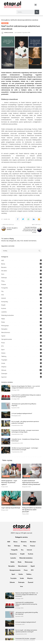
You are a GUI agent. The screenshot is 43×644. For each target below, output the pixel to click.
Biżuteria (4, 271)
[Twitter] (23, 223)
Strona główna (5, 24)
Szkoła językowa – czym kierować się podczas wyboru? (9, 486)
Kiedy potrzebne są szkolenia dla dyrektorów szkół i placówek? (32, 513)
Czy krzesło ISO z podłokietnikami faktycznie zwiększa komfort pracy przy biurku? (26, 608)
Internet (4, 302)
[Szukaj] (37, 12)
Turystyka (4, 364)
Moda (3, 326)
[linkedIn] (34, 223)
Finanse (4, 288)
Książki (3, 309)
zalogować (13, 245)
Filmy (3, 285)
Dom (3, 278)
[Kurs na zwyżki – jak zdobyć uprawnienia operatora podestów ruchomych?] (6, 427)
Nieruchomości (6, 336)
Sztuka (3, 357)
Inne (3, 299)
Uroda (3, 367)
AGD (3, 264)
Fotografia (5, 292)
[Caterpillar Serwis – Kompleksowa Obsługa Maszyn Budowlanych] (6, 445)
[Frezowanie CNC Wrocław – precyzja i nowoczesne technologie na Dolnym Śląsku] (6, 436)
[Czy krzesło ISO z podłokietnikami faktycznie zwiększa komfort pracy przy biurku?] (6, 401)
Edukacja (5, 27)
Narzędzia (4, 333)
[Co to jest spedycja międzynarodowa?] (6, 419)
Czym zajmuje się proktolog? (11, 512)
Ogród (3, 340)
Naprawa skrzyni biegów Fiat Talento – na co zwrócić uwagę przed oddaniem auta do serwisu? (27, 598)
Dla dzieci (4, 275)
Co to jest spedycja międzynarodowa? (22, 417)
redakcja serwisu (9, 36)
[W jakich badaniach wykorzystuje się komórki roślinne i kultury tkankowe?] (32, 475)
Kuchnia (4, 312)
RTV (3, 350)
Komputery (5, 305)
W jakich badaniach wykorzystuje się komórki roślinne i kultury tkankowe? (31, 486)
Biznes (3, 268)
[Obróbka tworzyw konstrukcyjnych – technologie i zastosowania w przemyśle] (6, 454)
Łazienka (4, 316)
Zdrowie (4, 374)
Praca (3, 347)
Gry (2, 295)
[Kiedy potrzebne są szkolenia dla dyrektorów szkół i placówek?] (32, 502)
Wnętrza (4, 371)
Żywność (4, 381)
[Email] (39, 223)
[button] (36, 5)
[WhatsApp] (28, 223)
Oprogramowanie (7, 343)
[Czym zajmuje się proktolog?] (11, 502)
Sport (3, 353)
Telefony (4, 360)
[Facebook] (18, 223)
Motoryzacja (5, 329)
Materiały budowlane (7, 319)
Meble (3, 323)
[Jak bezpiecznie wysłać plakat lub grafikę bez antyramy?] (6, 410)
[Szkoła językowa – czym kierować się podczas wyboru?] (11, 475)
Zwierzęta (4, 377)
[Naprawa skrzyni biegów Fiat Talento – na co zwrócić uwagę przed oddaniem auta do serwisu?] (6, 392)
